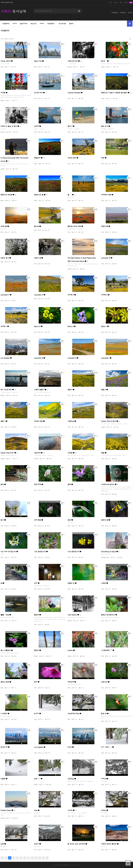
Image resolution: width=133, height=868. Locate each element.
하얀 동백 (39, 484)
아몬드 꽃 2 (6, 258)
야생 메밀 (39, 520)
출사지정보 (24, 24)
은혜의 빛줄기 (41, 390)
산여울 (105, 810)
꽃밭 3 (71, 390)
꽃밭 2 (104, 390)
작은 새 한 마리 (8, 390)
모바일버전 (115, 12)
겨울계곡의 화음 (74, 713)
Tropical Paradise (75, 93)
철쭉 (70, 484)
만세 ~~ (38, 779)
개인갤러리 (51, 24)
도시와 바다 (41, 93)
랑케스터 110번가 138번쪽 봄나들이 (116, 93)
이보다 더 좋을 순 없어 (11, 126)
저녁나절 (5, 226)
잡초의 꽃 (106, 520)
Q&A (116, 2)
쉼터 (3, 484)
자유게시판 (62, 24)
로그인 (130, 12)
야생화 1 (5, 326)
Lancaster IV (40, 295)
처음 (2, 858)
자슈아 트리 (73, 158)
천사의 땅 (5, 747)
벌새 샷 (105, 713)
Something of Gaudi (111, 552)
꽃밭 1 (4, 421)
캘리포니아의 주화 (75, 226)
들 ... (72, 195)
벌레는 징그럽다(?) (109, 615)
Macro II (72, 326)
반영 (37, 682)
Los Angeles (6, 358)
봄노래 (37, 226)
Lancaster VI (107, 258)
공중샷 (105, 779)
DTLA (71, 747)
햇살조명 (39, 158)
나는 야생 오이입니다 (9, 552)
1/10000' (5, 713)
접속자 (129, 3)
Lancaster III (40, 358)
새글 (121, 2)
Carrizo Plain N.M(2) (111, 421)
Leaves (71, 650)
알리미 (71, 24)
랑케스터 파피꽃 (9, 195)
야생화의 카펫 (107, 195)
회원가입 (123, 12)
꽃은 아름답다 (7, 650)
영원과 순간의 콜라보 (110, 844)
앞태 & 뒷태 (6, 682)
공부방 (42, 24)
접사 (3, 520)
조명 (37, 583)
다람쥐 (4, 779)
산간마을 (72, 779)
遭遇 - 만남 (6, 615)
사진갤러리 (6, 24)
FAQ (110, 2)
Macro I (105, 326)
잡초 (70, 520)
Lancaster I (106, 358)
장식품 (4, 93)
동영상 (15, 24)
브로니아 (105, 682)
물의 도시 (106, 126)
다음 (43, 858)
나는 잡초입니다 (74, 552)
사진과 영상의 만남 (7, 2)
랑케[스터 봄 (41, 195)
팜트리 (37, 650)
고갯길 (72, 453)
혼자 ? (71, 126)
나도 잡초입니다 (41, 552)
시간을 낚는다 (7, 61)
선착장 (37, 126)
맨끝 (47, 858)
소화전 (105, 583)
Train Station (74, 615)
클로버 (37, 615)
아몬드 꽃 (39, 258)
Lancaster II (73, 358)
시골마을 (72, 421)
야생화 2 (105, 295)
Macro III (38, 326)
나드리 (72, 810)
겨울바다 (39, 453)
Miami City (39, 61)
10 (40, 858)
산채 (3, 844)
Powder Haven (8, 810)
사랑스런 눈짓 (75, 61)
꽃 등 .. (105, 61)
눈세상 (37, 844)
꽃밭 (104, 453)
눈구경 (37, 713)
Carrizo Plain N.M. (9, 453)
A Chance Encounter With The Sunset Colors (14, 159)
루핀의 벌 (106, 226)
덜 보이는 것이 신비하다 (77, 844)
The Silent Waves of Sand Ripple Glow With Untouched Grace (82, 260)
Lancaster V (6, 295)
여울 (37, 810)
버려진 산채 (39, 421)
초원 (104, 158)
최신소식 (34, 24)
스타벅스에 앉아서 (110, 484)
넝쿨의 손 (72, 583)
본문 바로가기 (0, 0)
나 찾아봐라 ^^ (108, 650)
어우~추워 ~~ (107, 747)
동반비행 (72, 682)
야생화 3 (72, 295)
